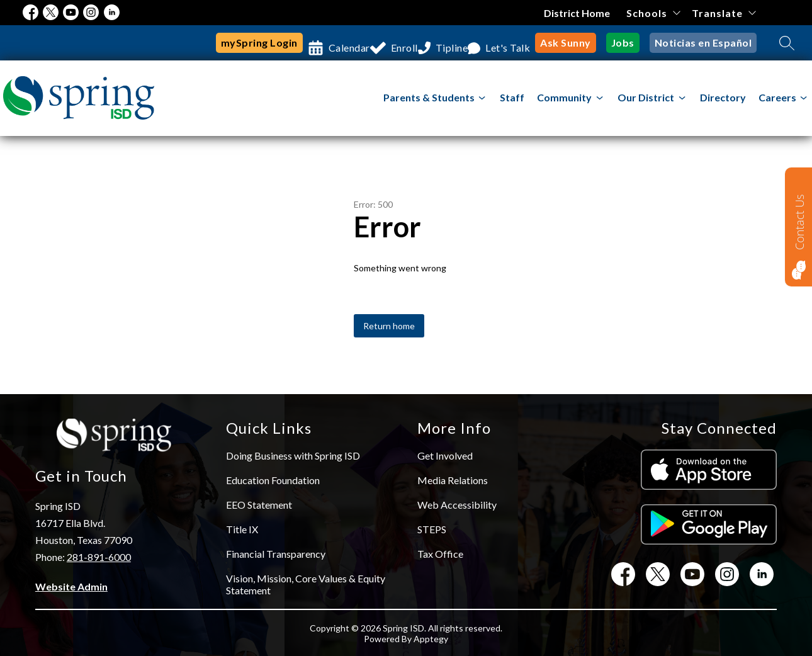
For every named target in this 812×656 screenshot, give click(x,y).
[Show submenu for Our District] (646, 98)
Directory (723, 97)
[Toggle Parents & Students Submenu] (482, 98)
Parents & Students (429, 97)
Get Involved (445, 455)
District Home (578, 13)
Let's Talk (521, 42)
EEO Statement (259, 505)
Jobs (633, 42)
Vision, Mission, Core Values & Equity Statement (306, 584)
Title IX (242, 529)
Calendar (333, 42)
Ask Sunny (580, 42)
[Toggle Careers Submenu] (804, 98)
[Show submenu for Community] (564, 98)
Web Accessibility (457, 505)
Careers (777, 97)
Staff (512, 97)
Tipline (455, 42)
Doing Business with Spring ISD (293, 455)
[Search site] (787, 43)
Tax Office (440, 554)
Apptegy (431, 639)
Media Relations (453, 480)
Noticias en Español (708, 42)
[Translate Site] (724, 13)
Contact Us (799, 222)
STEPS (432, 529)
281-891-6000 (99, 557)
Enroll (398, 42)
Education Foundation (273, 480)
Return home (389, 326)
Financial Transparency (276, 554)
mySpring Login (243, 42)
